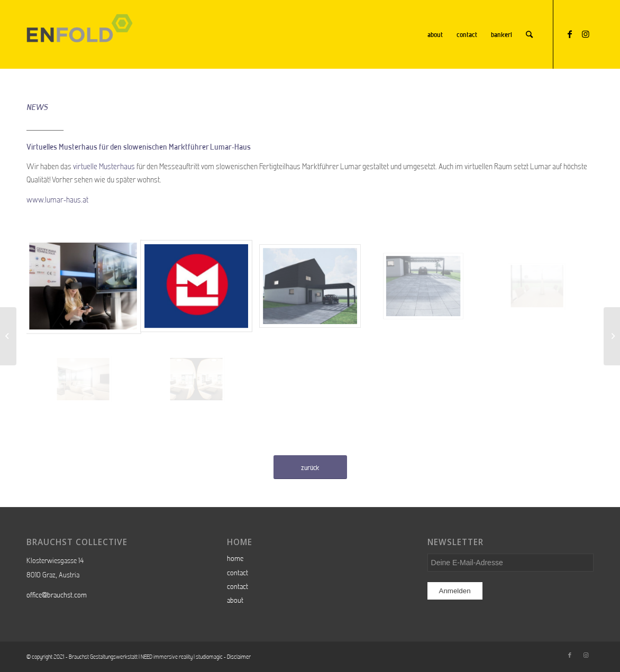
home (235, 558)
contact (238, 573)
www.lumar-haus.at (57, 200)
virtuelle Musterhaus (104, 166)
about (235, 600)
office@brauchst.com (57, 595)
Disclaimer (239, 657)
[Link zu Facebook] (570, 34)
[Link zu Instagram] (586, 34)
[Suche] (529, 34)
